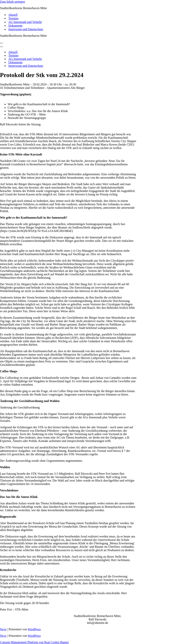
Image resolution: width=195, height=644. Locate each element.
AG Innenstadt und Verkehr (25, 22)
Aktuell (13, 15)
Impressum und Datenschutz (26, 29)
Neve (3, 629)
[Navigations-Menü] (2, 43)
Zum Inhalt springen (12, 2)
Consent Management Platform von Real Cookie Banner (34, 642)
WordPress (34, 629)
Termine (13, 18)
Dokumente (16, 26)
